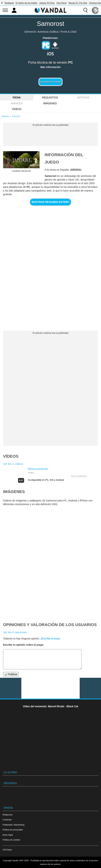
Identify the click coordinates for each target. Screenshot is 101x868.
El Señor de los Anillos (27, 3)
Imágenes (50, 103)
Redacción (8, 815)
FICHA (17, 98)
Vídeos (17, 109)
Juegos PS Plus (47, 3)
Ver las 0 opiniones (15, 632)
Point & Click (69, 32)
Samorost (50, 24)
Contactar (7, 820)
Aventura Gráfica (48, 32)
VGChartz (7, 850)
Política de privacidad (13, 830)
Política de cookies (11, 840)
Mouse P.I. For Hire (78, 3)
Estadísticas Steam (50, 82)
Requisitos (50, 98)
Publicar (11, 674)
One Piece (62, 3)
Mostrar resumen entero (51, 202)
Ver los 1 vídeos (13, 464)
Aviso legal (8, 835)
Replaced (9, 3)
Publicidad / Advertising (13, 825)
